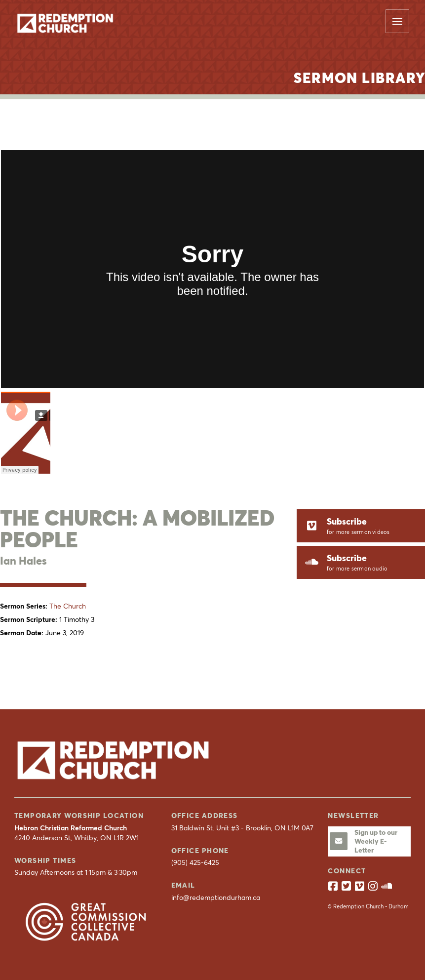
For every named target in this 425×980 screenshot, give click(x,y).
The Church (68, 606)
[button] (397, 21)
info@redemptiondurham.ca (216, 898)
